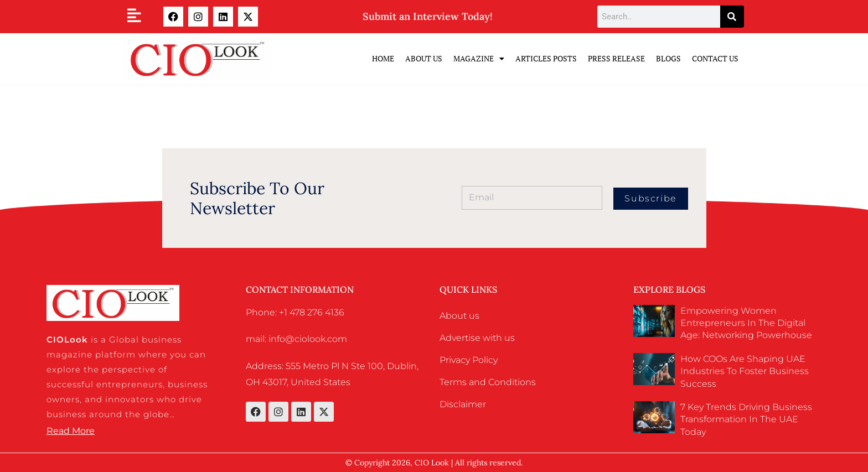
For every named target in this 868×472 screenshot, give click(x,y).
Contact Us (715, 58)
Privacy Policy (469, 360)
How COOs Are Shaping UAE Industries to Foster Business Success (745, 371)
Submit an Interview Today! (428, 16)
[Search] (732, 17)
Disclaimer (463, 404)
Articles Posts (546, 58)
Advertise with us (477, 338)
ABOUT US (424, 58)
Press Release (616, 58)
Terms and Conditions (488, 382)
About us (459, 316)
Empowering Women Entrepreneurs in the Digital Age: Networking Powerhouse (746, 323)
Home (383, 58)
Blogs (668, 58)
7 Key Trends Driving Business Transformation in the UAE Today (746, 419)
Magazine (479, 59)
